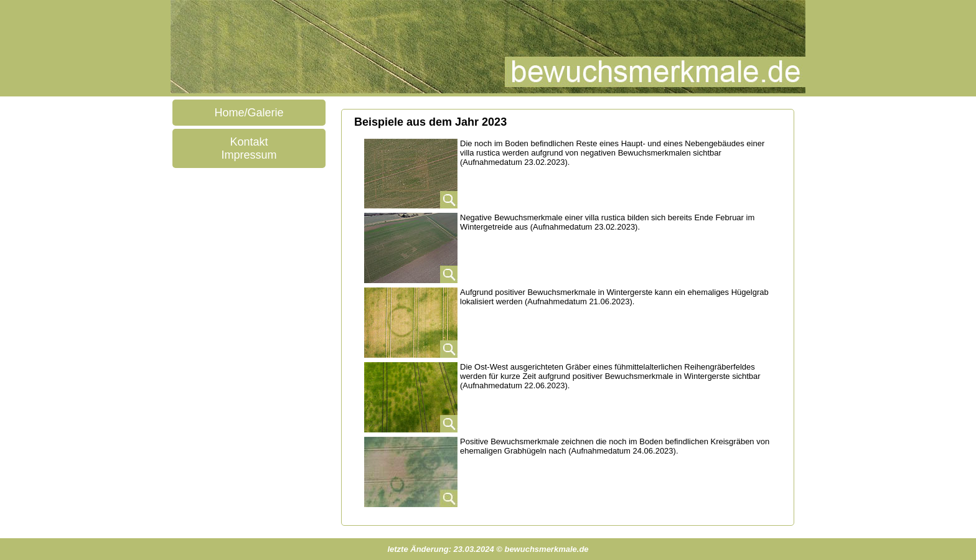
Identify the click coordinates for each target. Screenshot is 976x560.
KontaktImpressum (249, 148)
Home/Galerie (249, 113)
